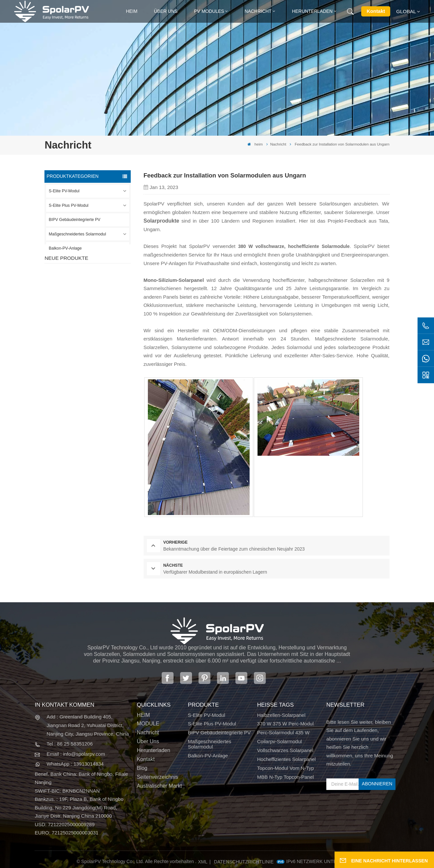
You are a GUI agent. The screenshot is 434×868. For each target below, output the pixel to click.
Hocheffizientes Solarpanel (286, 759)
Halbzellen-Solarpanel (281, 715)
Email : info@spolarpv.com (76, 754)
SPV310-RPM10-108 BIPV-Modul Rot (100, 323)
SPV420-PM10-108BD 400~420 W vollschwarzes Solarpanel (99, 289)
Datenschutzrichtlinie (244, 862)
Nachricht (258, 11)
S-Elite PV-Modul (64, 191)
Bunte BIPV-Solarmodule (98, 387)
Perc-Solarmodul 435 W (283, 732)
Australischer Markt (159, 786)
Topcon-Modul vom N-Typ (286, 768)
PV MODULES (209, 11)
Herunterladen (312, 11)
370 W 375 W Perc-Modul (285, 724)
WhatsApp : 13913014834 (75, 764)
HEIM (143, 715)
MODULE (148, 724)
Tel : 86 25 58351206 (69, 744)
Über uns (166, 11)
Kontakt (376, 11)
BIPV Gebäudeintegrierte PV (75, 220)
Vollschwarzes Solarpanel (285, 750)
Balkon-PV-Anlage (65, 248)
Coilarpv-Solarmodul (280, 741)
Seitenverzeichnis (157, 777)
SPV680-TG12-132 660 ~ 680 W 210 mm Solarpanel (100, 356)
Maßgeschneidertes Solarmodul (77, 234)
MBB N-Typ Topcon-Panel (285, 777)
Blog (142, 768)
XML (203, 862)
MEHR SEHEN (93, 300)
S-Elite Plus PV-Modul (68, 205)
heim (132, 11)
